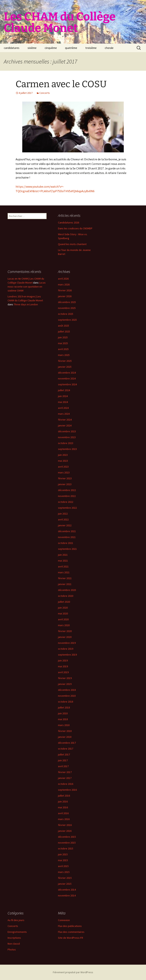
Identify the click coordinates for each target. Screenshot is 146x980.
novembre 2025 (67, 308)
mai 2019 (63, 666)
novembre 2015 (67, 843)
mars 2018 (64, 725)
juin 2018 (63, 713)
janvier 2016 (65, 831)
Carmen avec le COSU (61, 84)
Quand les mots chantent (72, 244)
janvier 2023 (65, 484)
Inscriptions (14, 938)
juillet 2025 (64, 331)
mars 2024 (64, 414)
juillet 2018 (64, 707)
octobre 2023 (66, 443)
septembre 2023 (67, 449)
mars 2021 (64, 572)
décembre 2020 (67, 590)
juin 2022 (63, 514)
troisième (91, 48)
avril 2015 (63, 866)
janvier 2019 (65, 684)
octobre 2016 (66, 784)
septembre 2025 (67, 320)
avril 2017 (63, 766)
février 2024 (65, 420)
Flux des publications (70, 926)
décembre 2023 (67, 431)
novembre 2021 (67, 537)
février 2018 (65, 731)
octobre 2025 (66, 314)
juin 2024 (63, 396)
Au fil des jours (16, 920)
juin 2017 (63, 760)
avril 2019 (63, 672)
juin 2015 (63, 854)
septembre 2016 (67, 790)
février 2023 (65, 478)
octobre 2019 (66, 649)
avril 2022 (63, 519)
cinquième (51, 48)
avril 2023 (63, 467)
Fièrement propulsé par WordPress (73, 972)
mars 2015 (64, 872)
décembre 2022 (67, 490)
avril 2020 (63, 619)
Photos (12, 949)
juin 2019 (63, 660)
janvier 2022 (65, 525)
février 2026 (65, 290)
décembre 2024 (67, 373)
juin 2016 (63, 801)
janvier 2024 (65, 425)
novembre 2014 (67, 895)
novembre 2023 (67, 437)
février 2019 (65, 678)
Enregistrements (17, 932)
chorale (109, 48)
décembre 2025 (67, 302)
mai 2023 (63, 461)
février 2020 (65, 631)
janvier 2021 (65, 584)
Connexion (64, 920)
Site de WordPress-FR (71, 938)
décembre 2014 (67, 890)
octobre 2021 (66, 543)
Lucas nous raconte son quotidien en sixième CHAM (27, 287)
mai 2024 (63, 402)
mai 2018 (63, 719)
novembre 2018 (67, 696)
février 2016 (65, 825)
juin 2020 (63, 608)
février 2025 (65, 361)
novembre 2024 (67, 378)
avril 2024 (63, 408)
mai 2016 (63, 807)
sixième (32, 48)
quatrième (71, 48)
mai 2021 (63, 561)
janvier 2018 (65, 737)
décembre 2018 (67, 690)
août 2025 (63, 326)
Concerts (45, 93)
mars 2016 (64, 819)
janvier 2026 (65, 296)
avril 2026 (63, 279)
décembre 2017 (67, 743)
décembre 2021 (67, 531)
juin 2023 (63, 455)
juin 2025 (63, 337)
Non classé (14, 944)
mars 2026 (64, 284)
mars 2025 (64, 355)
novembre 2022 (67, 496)
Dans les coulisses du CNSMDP (75, 228)
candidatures (12, 48)
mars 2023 (64, 472)
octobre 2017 (66, 749)
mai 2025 (63, 343)
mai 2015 (63, 860)
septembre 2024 (67, 384)
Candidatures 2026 (69, 222)
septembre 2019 (67, 655)
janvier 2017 (65, 778)
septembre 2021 (67, 549)
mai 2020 (63, 613)
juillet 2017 (64, 754)
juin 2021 (63, 555)
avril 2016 (63, 813)
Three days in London (26, 304)
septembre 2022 (67, 508)
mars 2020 (64, 625)
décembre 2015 (67, 837)
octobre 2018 (66, 702)
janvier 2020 (65, 637)
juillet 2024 (64, 390)
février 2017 (65, 772)
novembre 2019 (67, 643)
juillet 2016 (64, 796)
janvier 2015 (65, 884)
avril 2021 (63, 566)
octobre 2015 (66, 848)
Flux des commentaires (71, 932)
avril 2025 (63, 349)
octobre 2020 (66, 596)
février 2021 (65, 578)
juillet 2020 (64, 602)
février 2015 (65, 878)
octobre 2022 (66, 502)
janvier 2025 (65, 367)
